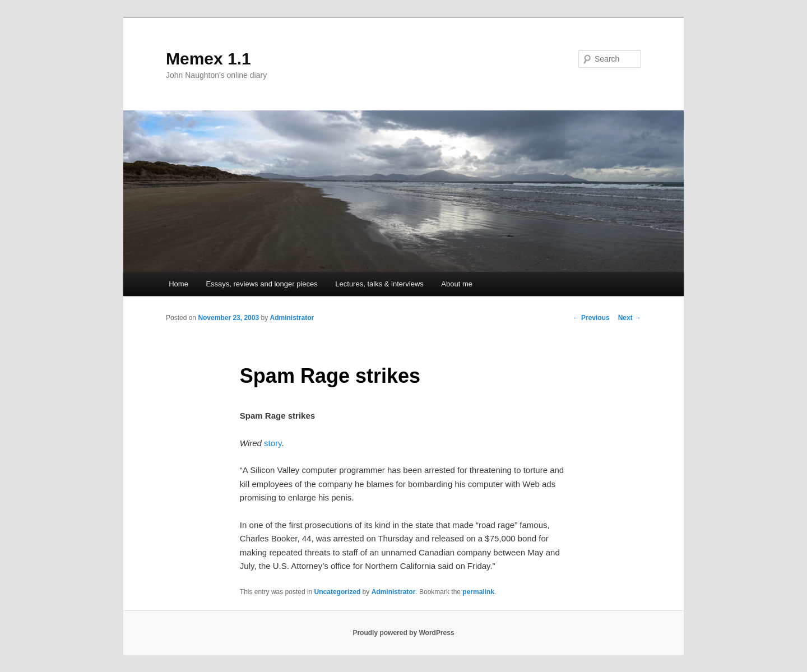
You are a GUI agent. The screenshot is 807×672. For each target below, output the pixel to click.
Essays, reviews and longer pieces (261, 284)
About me (457, 284)
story (273, 443)
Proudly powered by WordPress (403, 633)
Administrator (292, 318)
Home (178, 284)
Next (630, 318)
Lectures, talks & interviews (379, 284)
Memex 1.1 (208, 59)
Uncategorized (338, 592)
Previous (591, 318)
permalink (478, 592)
